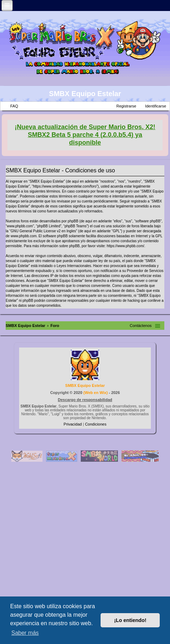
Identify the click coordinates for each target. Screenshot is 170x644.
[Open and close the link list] (7, 5)
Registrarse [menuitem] (126, 106)
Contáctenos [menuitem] (141, 326)
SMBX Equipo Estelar (85, 94)
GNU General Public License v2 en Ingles (43, 231)
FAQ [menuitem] (14, 106)
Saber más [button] (25, 633)
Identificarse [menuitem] (156, 106)
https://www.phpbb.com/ (125, 246)
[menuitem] (73, 424)
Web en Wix (95, 393)
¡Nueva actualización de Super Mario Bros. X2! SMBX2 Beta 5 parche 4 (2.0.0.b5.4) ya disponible (85, 135)
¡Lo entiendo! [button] (130, 620)
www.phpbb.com (24, 236)
